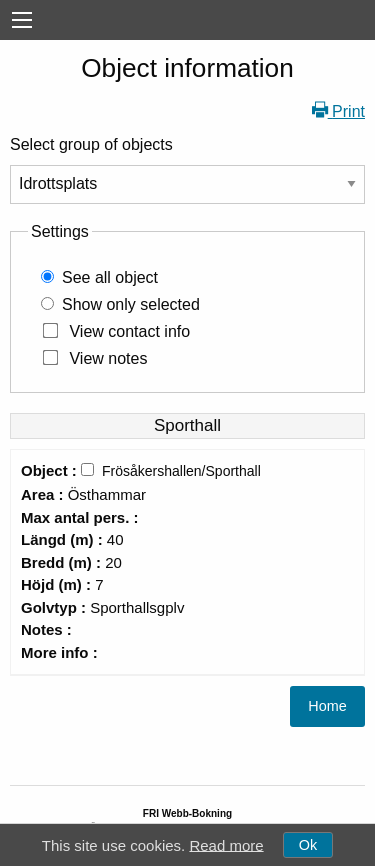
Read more (226, 844)
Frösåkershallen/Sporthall (181, 471)
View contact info (129, 331)
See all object (110, 277)
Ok (308, 845)
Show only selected (131, 304)
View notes (108, 358)
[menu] (22, 20)
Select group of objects (91, 144)
